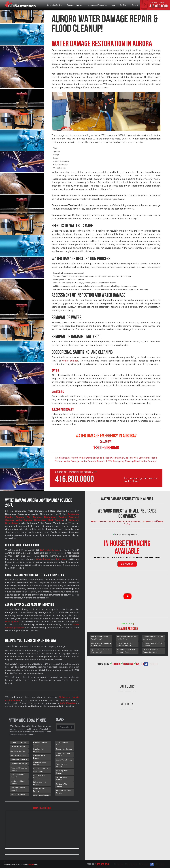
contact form (131, 481)
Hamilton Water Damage (39, 757)
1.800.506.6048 (102, 864)
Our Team (123, 5)
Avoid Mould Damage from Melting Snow (127, 647)
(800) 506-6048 (67, 703)
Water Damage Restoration (31, 520)
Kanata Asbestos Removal (39, 790)
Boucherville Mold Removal (17, 782)
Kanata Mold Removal (41, 795)
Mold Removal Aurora (67, 458)
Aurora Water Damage (19, 764)
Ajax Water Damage (18, 751)
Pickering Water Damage (62, 772)
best (42, 550)
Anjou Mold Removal (18, 755)
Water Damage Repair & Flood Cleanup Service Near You (108, 458)
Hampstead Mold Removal (39, 763)
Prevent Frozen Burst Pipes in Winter (153, 654)
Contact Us (127, 574)
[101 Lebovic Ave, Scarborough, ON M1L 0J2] (42, 830)
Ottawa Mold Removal (64, 749)
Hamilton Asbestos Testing (40, 744)
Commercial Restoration (98, 5)
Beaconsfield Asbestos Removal (19, 769)
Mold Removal (56, 520)
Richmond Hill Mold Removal (63, 792)
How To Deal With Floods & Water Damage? (101, 654)
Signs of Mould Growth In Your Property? (100, 661)
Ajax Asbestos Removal (19, 742)
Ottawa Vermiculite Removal (63, 754)
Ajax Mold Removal (18, 747)
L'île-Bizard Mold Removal (39, 777)
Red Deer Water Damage (62, 785)
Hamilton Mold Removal (39, 750)
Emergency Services (75, 5)
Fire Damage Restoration (41, 517)
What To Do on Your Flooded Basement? (150, 661)
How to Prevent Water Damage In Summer (125, 654)
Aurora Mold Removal (19, 759)
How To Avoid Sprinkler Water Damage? (99, 647)
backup (43, 559)
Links (59, 865)
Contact (135, 5)
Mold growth (12, 621)
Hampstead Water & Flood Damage (41, 770)
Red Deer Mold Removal (61, 778)
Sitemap (54, 865)
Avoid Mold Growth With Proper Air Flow (126, 661)
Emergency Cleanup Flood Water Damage (135, 461)
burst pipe (61, 559)
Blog (113, 5)
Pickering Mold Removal (61, 765)
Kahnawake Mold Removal (40, 783)
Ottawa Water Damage (64, 760)
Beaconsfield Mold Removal (17, 776)
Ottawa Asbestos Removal (62, 744)
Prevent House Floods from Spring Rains (153, 647)
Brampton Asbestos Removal (18, 789)
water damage (70, 361)
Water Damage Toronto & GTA (96, 461)
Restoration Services (54, 5)
